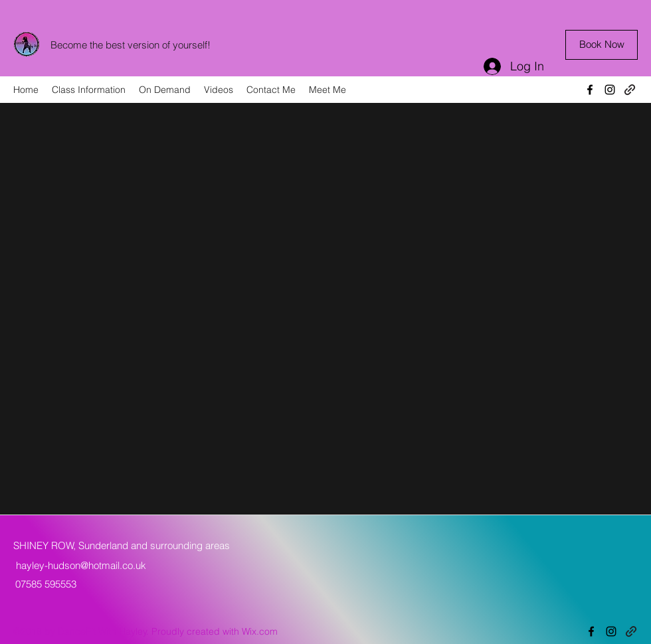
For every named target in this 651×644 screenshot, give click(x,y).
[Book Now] (602, 45)
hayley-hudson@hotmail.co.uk (81, 565)
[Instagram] (610, 90)
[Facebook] (590, 90)
